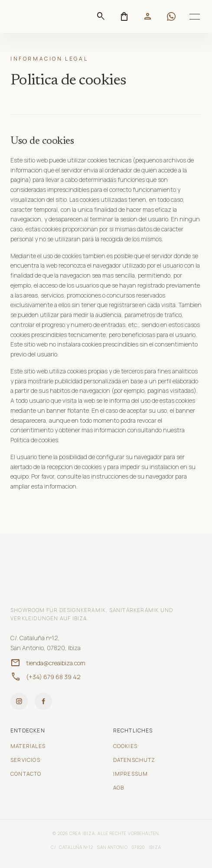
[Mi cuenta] (148, 16)
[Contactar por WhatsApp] (171, 16)
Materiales (28, 746)
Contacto (26, 774)
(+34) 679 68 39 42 (46, 677)
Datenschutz (134, 760)
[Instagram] (19, 701)
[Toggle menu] (195, 16)
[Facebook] (43, 701)
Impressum (131, 774)
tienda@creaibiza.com (48, 663)
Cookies (125, 746)
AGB (119, 788)
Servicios (25, 760)
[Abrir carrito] (124, 16)
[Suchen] (101, 16)
